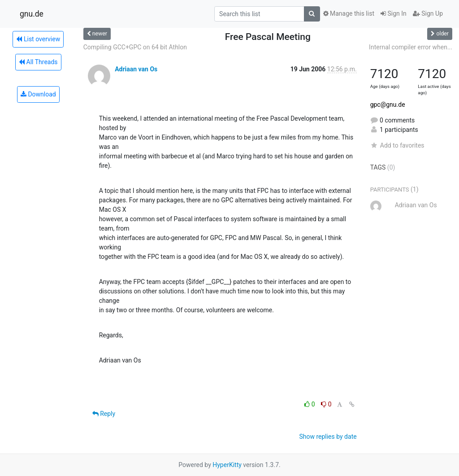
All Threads (38, 62)
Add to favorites (397, 145)
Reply (104, 414)
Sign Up (428, 13)
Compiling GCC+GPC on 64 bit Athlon (135, 47)
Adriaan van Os (136, 69)
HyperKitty (227, 465)
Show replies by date (328, 437)
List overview (38, 39)
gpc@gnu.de (388, 105)
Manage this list (349, 13)
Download (38, 94)
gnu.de (32, 14)
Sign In (394, 13)
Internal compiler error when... (411, 47)
